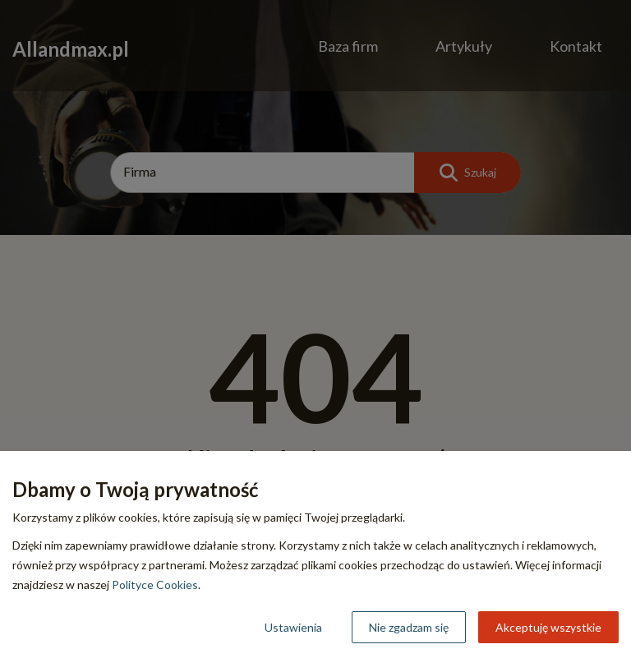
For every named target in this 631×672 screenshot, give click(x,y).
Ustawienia (293, 627)
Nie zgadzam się (409, 627)
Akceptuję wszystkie (548, 627)
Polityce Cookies (155, 585)
